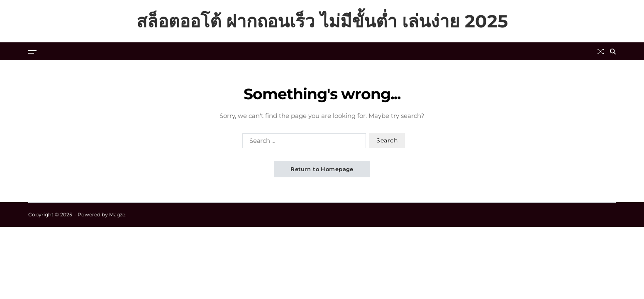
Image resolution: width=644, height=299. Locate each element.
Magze (117, 214)
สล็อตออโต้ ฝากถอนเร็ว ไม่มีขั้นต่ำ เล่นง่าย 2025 (322, 21)
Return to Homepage (322, 169)
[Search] (613, 51)
